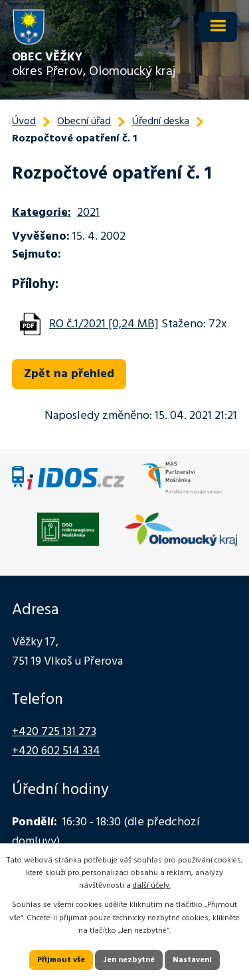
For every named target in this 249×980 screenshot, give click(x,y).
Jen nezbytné (129, 960)
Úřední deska (161, 122)
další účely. (152, 886)
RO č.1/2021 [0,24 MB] (104, 324)
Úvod (24, 122)
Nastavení (192, 960)
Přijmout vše (61, 960)
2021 (88, 213)
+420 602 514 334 (56, 751)
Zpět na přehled (69, 374)
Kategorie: (41, 213)
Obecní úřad (84, 122)
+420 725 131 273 (54, 732)
